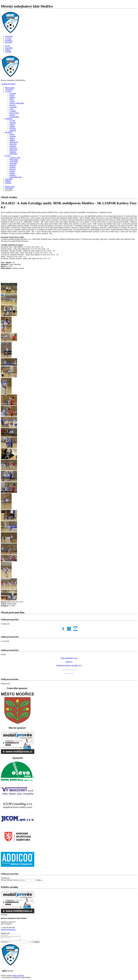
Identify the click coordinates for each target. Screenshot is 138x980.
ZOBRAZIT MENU (8, 84)
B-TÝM (12, 121)
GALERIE (9, 48)
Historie (12, 171)
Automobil (13, 163)
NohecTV (69, 662)
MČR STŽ (13, 148)
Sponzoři (13, 165)
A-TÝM (8, 38)
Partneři (12, 115)
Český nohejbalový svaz (69, 658)
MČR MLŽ (13, 154)
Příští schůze (14, 160)
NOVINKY (9, 36)
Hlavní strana (10, 88)
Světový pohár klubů (17, 103)
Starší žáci (13, 144)
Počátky (12, 173)
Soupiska (13, 93)
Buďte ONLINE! (18, 976)
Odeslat (37, 943)
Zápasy (12, 95)
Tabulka (12, 97)
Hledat (39, 880)
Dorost (12, 134)
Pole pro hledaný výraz (9, 880)
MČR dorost (14, 142)
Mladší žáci (13, 150)
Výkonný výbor (15, 158)
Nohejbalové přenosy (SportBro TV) (69, 665)
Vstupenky (13, 107)
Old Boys (13, 128)
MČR (11, 99)
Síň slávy (13, 169)
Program (12, 105)
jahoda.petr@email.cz (8, 930)
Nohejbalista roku (16, 177)
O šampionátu (14, 117)
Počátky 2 (13, 175)
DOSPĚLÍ (9, 40)
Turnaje (12, 101)
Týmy (12, 109)
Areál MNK (14, 161)
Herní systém (14, 113)
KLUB (8, 46)
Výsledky (13, 111)
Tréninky (13, 167)
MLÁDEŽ (9, 42)
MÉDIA (8, 50)
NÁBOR (8, 52)
